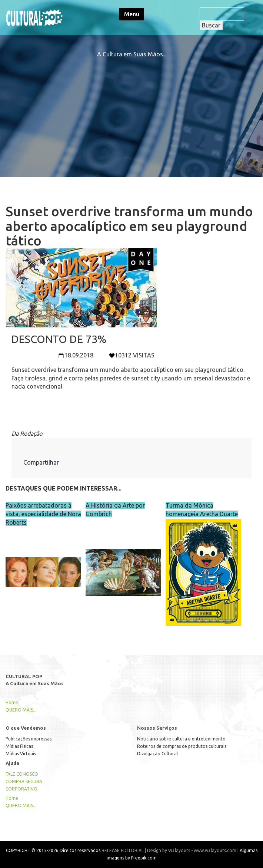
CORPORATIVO (21, 789)
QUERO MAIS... (21, 710)
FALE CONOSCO (22, 774)
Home (12, 702)
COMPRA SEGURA (24, 781)
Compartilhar (41, 462)
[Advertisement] (131, 110)
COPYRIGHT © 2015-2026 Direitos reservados (53, 850)
